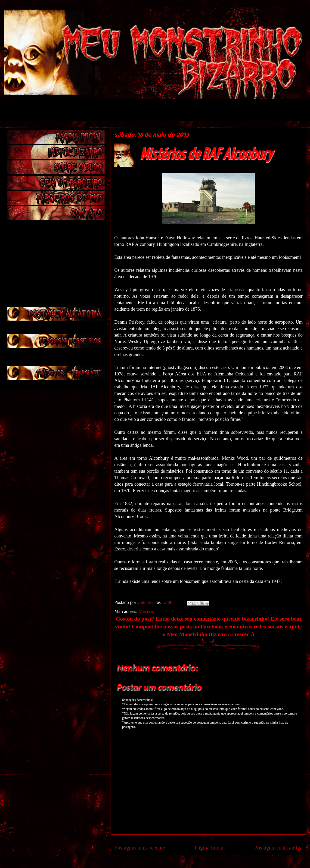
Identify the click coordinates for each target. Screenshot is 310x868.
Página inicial (210, 848)
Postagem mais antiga (278, 848)
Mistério (146, 611)
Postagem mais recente (140, 848)
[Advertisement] (119, 109)
